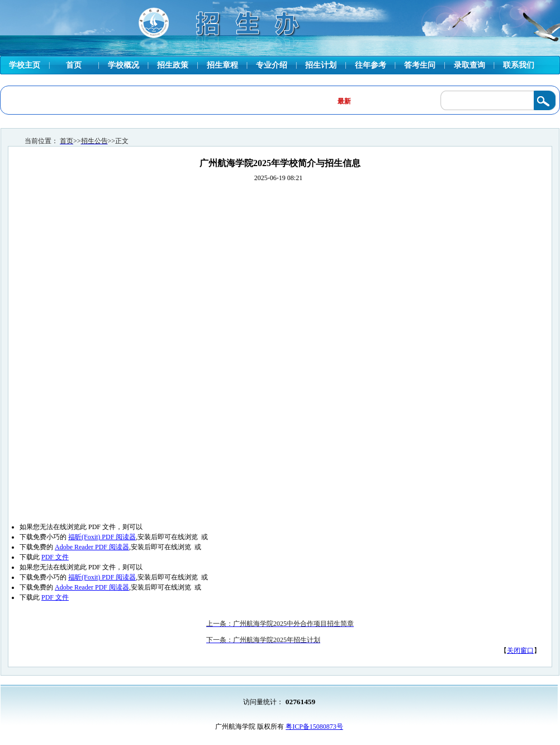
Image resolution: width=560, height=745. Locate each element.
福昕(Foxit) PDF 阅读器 (102, 537)
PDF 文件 (55, 557)
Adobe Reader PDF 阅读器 (92, 547)
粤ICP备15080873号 (314, 727)
